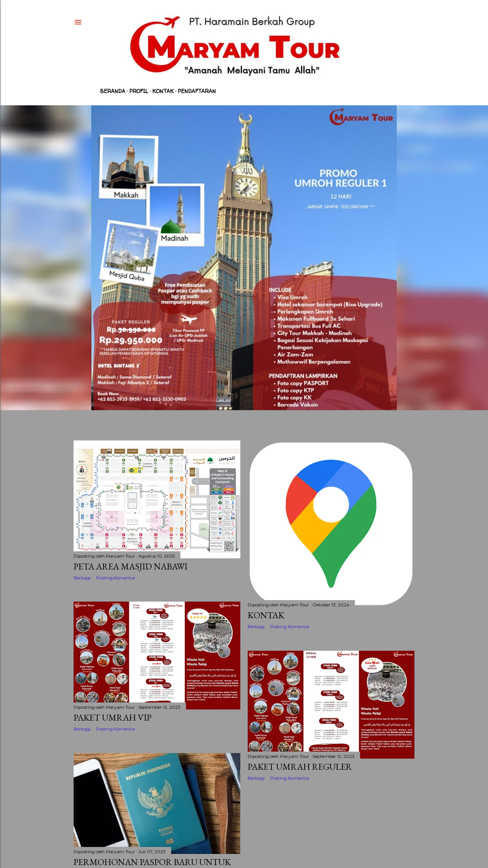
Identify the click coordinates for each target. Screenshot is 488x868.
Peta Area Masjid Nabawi (131, 566)
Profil (139, 91)
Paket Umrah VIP (113, 717)
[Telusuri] (401, 22)
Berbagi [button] (82, 578)
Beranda (113, 91)
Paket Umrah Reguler (300, 767)
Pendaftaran (197, 91)
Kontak (163, 91)
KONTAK (266, 615)
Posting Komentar (116, 578)
